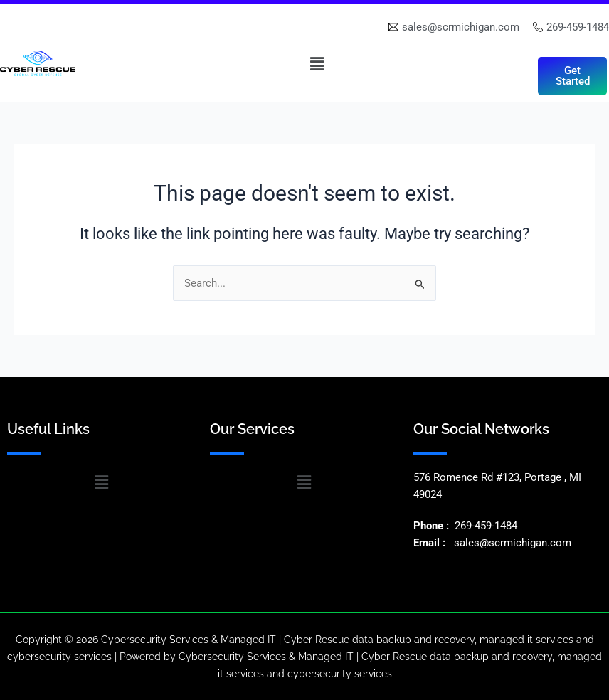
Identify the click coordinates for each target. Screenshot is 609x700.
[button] (317, 64)
